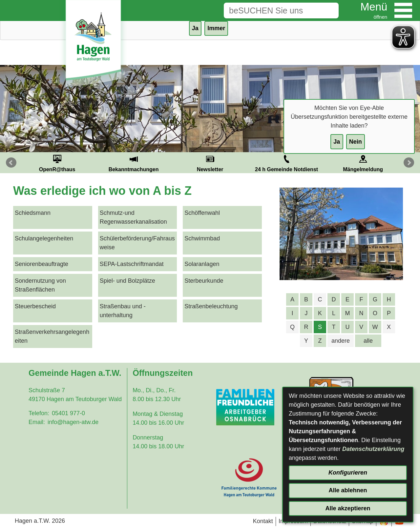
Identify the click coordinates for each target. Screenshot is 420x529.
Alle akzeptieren (348, 508)
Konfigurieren (348, 473)
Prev (11, 163)
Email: (37, 422)
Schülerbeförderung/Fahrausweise (137, 243)
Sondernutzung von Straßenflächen (40, 285)
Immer (216, 28)
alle (368, 341)
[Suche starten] (328, 10)
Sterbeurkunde (204, 281)
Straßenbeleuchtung (211, 306)
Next (409, 163)
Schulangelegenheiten (44, 238)
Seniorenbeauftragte (42, 264)
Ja (337, 142)
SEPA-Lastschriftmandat (132, 264)
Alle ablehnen (348, 490)
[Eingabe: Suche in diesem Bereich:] (271, 10)
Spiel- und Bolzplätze (127, 281)
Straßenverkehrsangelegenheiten (52, 336)
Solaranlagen (202, 264)
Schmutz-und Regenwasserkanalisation (133, 217)
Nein (356, 142)
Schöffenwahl (202, 213)
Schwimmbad (202, 238)
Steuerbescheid (35, 306)
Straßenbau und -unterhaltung (123, 311)
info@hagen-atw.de (73, 422)
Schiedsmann (33, 213)
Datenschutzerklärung (373, 449)
